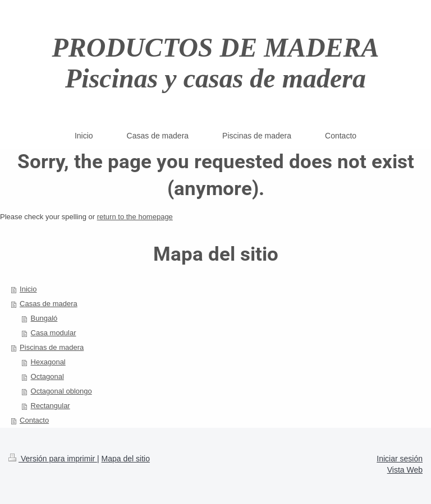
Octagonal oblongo (61, 391)
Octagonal (47, 376)
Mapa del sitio (126, 459)
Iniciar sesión (400, 459)
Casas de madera (49, 304)
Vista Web (405, 470)
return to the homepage (135, 217)
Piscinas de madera (52, 347)
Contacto (34, 420)
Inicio (28, 289)
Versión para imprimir (53, 459)
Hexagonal (48, 362)
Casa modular (54, 333)
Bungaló (44, 318)
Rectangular (51, 406)
